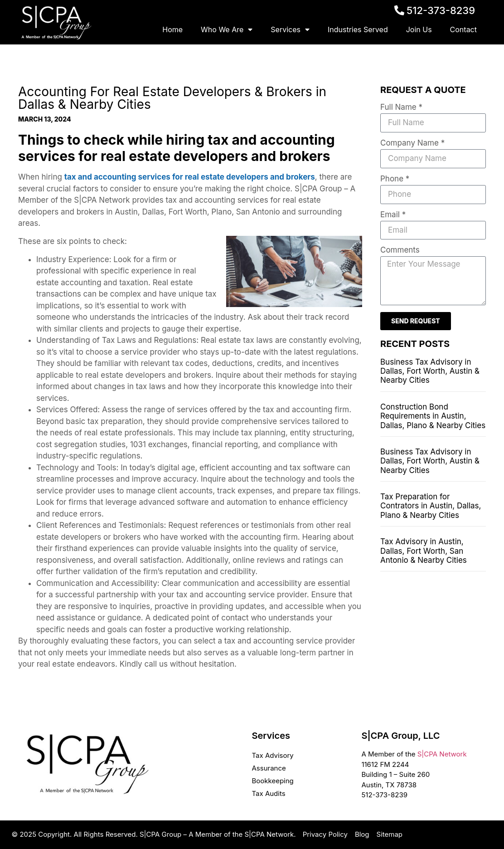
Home (172, 29)
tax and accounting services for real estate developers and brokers (190, 177)
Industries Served (358, 29)
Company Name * (412, 143)
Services (290, 29)
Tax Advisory (272, 755)
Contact (463, 29)
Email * (393, 215)
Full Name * (401, 107)
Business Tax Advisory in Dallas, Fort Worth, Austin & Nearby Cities (430, 371)
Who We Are (227, 29)
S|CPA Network (442, 754)
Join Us (419, 29)
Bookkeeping (272, 781)
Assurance (269, 768)
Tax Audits (268, 793)
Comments (400, 250)
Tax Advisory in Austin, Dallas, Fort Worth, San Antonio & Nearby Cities (424, 551)
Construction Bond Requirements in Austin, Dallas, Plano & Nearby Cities (433, 416)
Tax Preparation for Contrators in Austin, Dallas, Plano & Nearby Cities (431, 506)
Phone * (395, 179)
